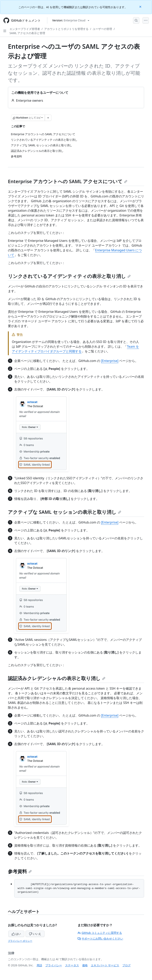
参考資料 (20, 871)
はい (16, 934)
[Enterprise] (110, 361)
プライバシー (54, 965)
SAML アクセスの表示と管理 (27, 33)
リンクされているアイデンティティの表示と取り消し (69, 276)
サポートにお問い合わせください (100, 938)
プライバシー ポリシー (20, 941)
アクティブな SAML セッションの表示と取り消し (65, 512)
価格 (85, 965)
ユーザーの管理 (102, 29)
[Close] (141, 6)
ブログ (126, 965)
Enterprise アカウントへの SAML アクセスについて (68, 181)
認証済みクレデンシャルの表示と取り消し (57, 678)
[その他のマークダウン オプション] (48, 118)
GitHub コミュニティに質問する (100, 933)
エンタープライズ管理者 (25, 29)
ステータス (72, 965)
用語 (39, 965)
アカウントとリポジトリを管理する (66, 29)
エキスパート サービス (105, 965)
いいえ (35, 934)
